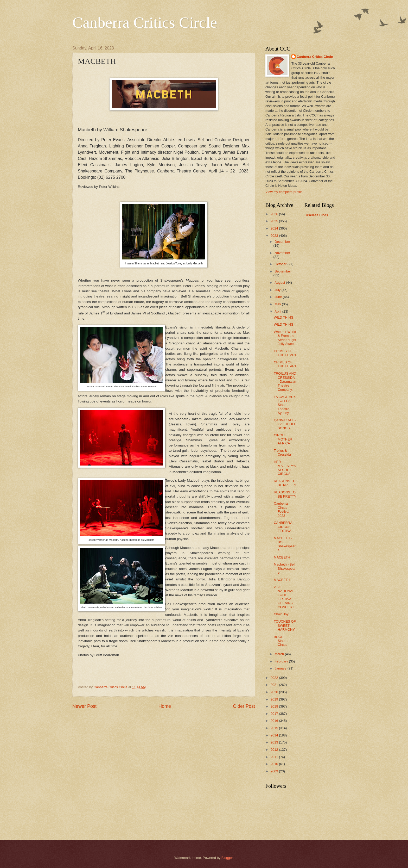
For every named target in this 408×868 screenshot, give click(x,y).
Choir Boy (281, 614)
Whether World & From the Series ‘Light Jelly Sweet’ (285, 338)
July (278, 290)
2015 (275, 728)
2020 (275, 692)
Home (165, 706)
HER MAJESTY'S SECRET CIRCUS (285, 468)
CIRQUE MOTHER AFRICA (283, 439)
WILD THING (284, 317)
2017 (275, 714)
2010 (275, 764)
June (279, 297)
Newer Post (84, 706)
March (280, 654)
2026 (275, 214)
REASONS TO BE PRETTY (285, 483)
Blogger (227, 858)
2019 (275, 699)
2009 (275, 771)
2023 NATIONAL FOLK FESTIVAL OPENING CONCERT (284, 597)
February (282, 661)
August (280, 283)
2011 (275, 757)
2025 (275, 221)
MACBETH (282, 557)
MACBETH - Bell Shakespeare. (285, 544)
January (281, 668)
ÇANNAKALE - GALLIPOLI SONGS (285, 424)
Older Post (244, 706)
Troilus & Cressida (282, 452)
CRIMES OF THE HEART (285, 353)
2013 (275, 742)
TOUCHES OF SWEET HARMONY (285, 625)
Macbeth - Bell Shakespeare (285, 568)
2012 (275, 750)
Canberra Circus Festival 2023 (281, 509)
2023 (275, 236)
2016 (275, 721)
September (283, 271)
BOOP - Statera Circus (281, 641)
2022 (275, 678)
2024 (275, 228)
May (278, 304)
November (282, 253)
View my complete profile (284, 192)
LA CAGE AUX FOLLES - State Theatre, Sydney (285, 405)
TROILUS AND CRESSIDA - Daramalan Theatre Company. (285, 382)
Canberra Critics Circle (145, 22)
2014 (275, 735)
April (278, 311)
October (281, 264)
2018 (275, 706)
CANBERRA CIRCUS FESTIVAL (283, 527)
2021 (275, 685)
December (282, 242)
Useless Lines (317, 215)
